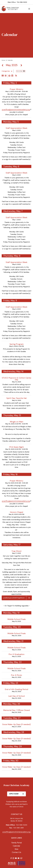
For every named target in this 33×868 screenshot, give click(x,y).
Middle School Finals (17, 619)
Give (16, 849)
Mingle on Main (17, 422)
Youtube (16, 858)
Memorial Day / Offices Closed (17, 710)
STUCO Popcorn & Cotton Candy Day (17, 379)
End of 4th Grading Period (16, 689)
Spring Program (17, 344)
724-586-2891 (18, 828)
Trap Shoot (16, 551)
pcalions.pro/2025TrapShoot (18, 598)
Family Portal (17, 843)
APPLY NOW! (17, 794)
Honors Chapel (16, 512)
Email (18, 858)
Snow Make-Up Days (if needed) (16, 724)
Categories (8, 71)
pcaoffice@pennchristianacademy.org (16, 110)
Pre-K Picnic (17, 675)
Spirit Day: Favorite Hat (17, 398)
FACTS (21, 858)
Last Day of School (16, 696)
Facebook (11, 858)
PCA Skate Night (17, 447)
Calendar (16, 846)
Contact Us (16, 852)
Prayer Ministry (16, 89)
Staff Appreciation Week (16, 128)
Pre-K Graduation (16, 654)
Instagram (13, 858)
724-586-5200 (22, 2)
